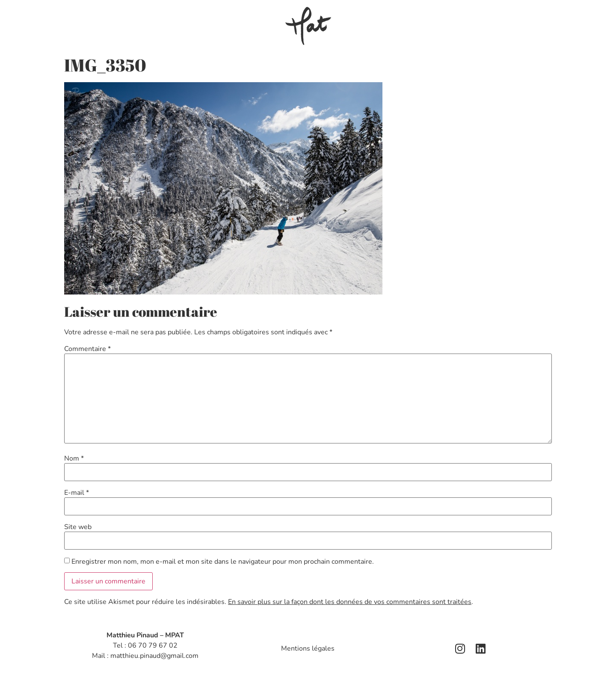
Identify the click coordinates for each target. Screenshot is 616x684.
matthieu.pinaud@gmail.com (154, 656)
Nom (74, 458)
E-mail (77, 493)
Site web (78, 527)
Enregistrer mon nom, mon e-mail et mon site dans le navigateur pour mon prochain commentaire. (223, 562)
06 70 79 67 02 (153, 645)
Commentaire (87, 349)
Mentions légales (308, 648)
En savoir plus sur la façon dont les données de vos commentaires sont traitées (350, 602)
